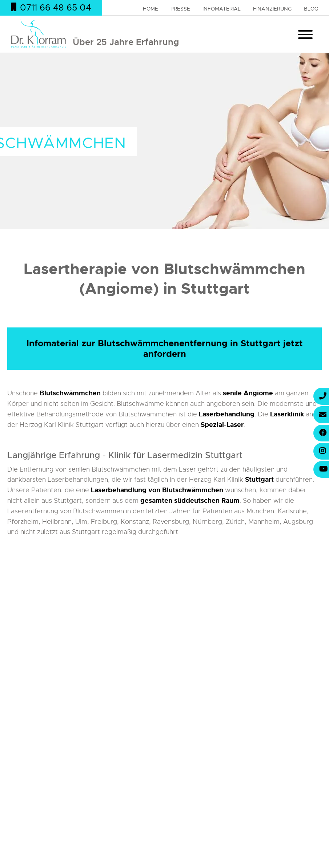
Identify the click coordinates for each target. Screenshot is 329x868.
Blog (311, 9)
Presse (180, 9)
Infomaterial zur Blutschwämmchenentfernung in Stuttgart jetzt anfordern (165, 349)
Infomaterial (222, 9)
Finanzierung (272, 9)
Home (151, 9)
